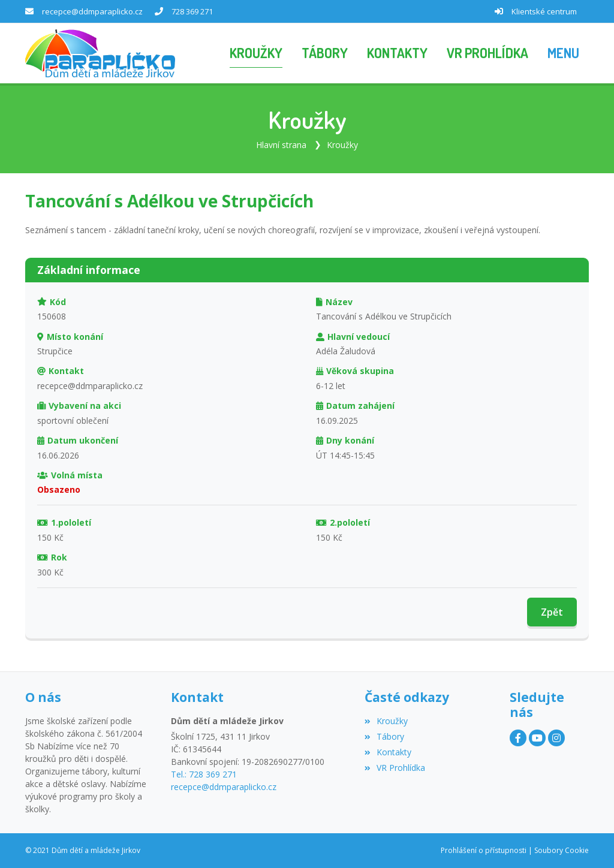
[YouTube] (537, 738)
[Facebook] (518, 738)
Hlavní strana (281, 145)
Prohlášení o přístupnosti (484, 850)
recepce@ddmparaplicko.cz (92, 11)
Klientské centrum (544, 11)
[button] (563, 53)
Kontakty (388, 752)
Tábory (384, 736)
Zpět (552, 612)
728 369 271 (192, 11)
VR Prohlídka (395, 768)
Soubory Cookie (562, 850)
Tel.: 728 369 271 (204, 774)
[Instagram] (556, 738)
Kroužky (342, 145)
